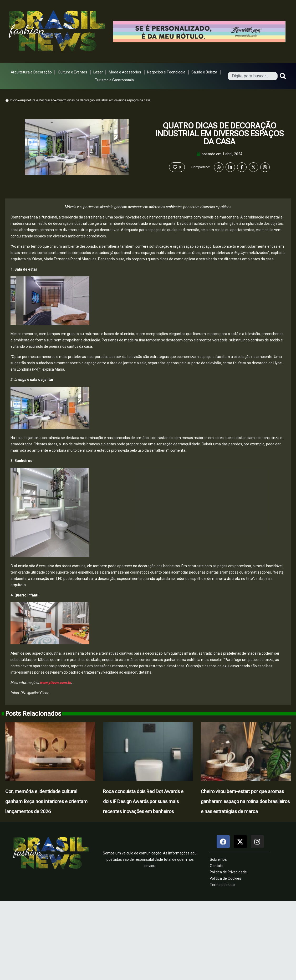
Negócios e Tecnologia (166, 72)
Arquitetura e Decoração (31, 72)
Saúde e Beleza (204, 72)
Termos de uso (222, 885)
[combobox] (253, 76)
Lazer (98, 72)
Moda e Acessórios (125, 72)
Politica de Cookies (226, 878)
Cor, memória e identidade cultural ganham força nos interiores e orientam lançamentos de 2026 (46, 801)
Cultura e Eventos (73, 72)
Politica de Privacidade (228, 872)
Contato (217, 866)
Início (11, 100)
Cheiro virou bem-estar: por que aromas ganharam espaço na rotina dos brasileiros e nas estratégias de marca (245, 801)
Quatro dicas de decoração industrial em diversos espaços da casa (220, 134)
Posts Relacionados (33, 714)
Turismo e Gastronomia (114, 80)
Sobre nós (218, 859)
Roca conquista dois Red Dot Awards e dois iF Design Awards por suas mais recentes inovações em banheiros (143, 801)
